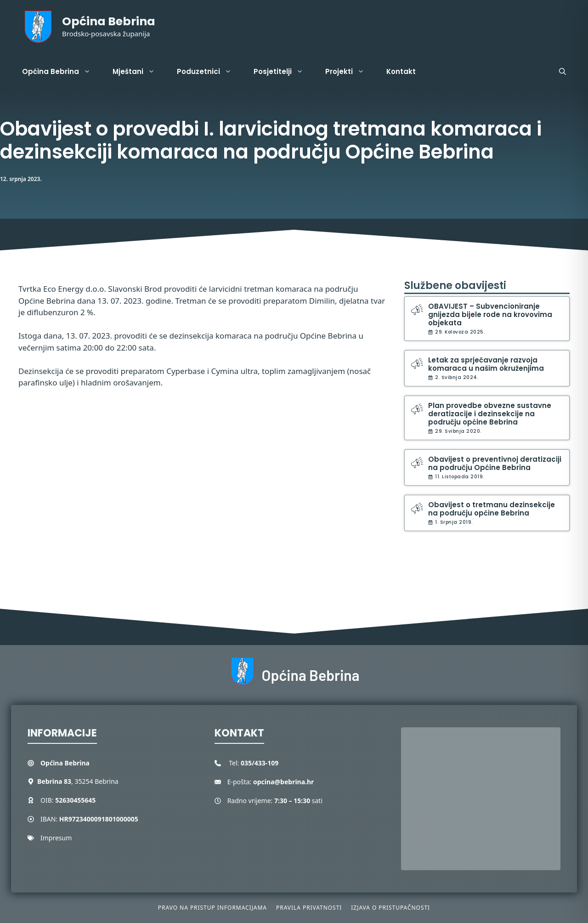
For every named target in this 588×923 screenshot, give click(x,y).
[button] (563, 72)
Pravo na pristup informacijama (212, 908)
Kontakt (401, 71)
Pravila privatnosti (309, 908)
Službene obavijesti (455, 286)
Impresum (56, 838)
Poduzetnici (210, 72)
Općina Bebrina (109, 21)
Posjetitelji (284, 72)
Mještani (139, 72)
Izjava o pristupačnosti (390, 908)
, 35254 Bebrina (78, 781)
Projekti (350, 72)
